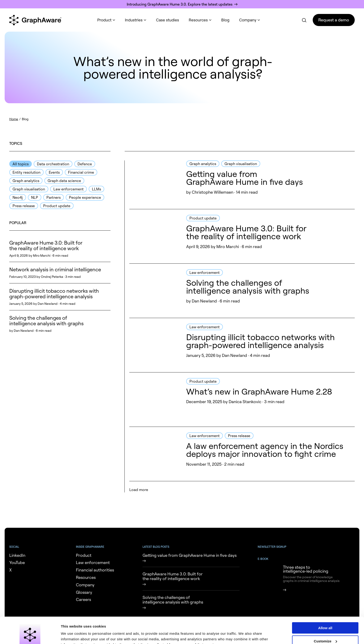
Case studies (167, 20)
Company (248, 20)
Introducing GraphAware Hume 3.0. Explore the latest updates (180, 4)
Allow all (325, 605)
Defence (85, 164)
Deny (325, 632)
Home (14, 119)
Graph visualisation (29, 189)
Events (54, 172)
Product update (57, 206)
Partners (54, 197)
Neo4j (18, 197)
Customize (325, 618)
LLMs (96, 189)
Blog (225, 20)
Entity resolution (26, 172)
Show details (72, 635)
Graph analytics (26, 181)
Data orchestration (53, 164)
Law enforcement (68, 189)
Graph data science (64, 181)
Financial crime (81, 172)
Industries (134, 20)
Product (104, 20)
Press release (24, 206)
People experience (85, 197)
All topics (21, 164)
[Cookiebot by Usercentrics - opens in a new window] (30, 635)
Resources (198, 20)
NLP (35, 197)
